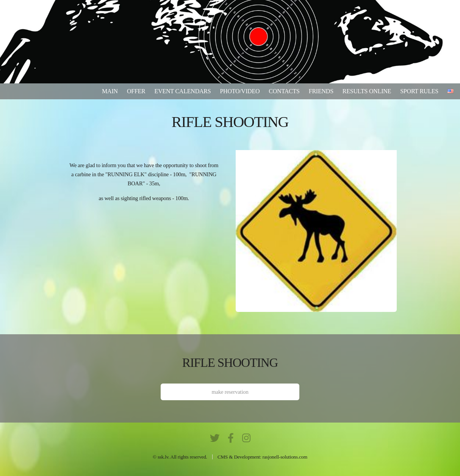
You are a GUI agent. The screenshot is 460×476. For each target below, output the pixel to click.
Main (110, 91)
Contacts (284, 91)
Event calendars (183, 91)
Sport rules (419, 91)
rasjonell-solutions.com (285, 457)
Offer (136, 91)
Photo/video (240, 91)
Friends (321, 91)
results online (367, 91)
